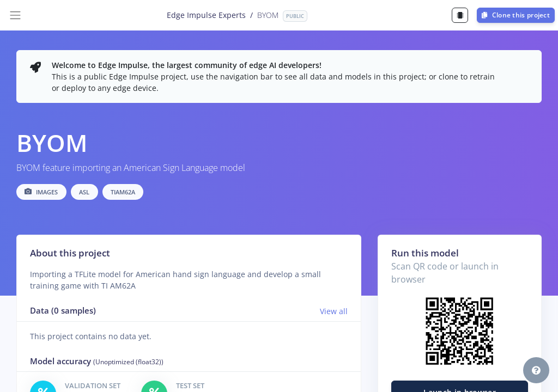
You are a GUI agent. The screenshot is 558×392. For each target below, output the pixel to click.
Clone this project (516, 15)
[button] (536, 370)
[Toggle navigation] (15, 15)
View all (334, 311)
